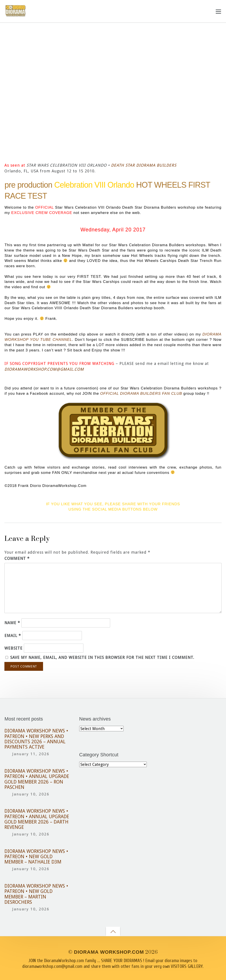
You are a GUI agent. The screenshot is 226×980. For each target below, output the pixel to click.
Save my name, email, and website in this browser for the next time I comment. (102, 657)
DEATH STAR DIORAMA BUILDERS (144, 165)
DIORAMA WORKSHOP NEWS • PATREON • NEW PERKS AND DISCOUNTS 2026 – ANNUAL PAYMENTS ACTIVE (36, 739)
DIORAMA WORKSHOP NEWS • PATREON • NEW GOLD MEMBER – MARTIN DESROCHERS (36, 894)
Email (13, 636)
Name (12, 623)
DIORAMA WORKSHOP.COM (109, 952)
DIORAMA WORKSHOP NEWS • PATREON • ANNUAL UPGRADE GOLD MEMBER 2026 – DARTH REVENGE (37, 819)
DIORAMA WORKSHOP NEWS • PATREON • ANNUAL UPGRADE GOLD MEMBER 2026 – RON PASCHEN (37, 779)
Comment (17, 558)
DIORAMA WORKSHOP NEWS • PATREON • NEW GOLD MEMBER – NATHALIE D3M (36, 857)
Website (13, 648)
